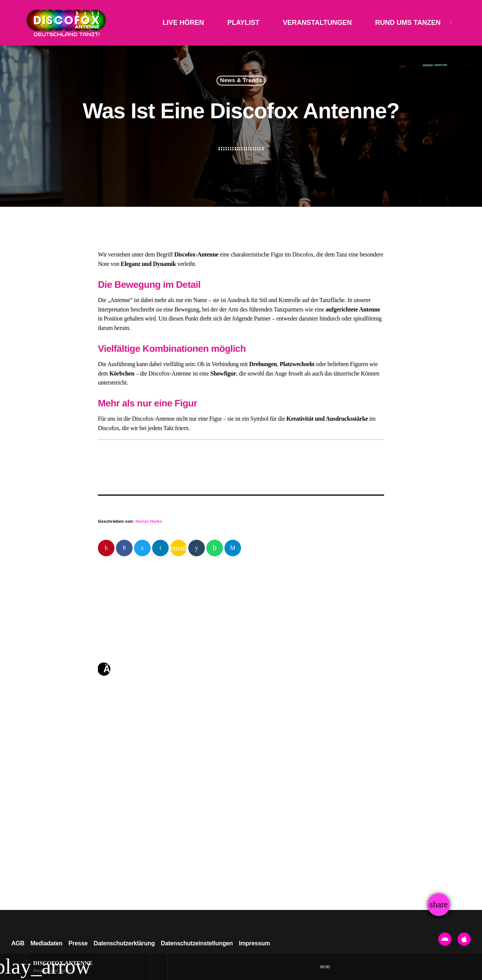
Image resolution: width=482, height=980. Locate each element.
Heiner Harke (149, 521)
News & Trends (241, 81)
